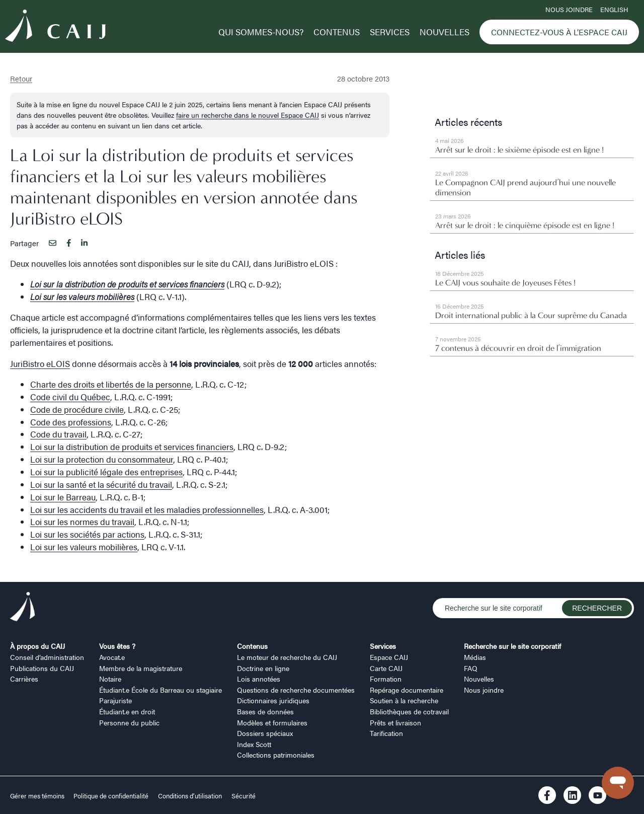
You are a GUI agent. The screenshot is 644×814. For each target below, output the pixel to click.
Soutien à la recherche (404, 700)
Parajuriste (115, 700)
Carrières (24, 679)
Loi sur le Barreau (63, 497)
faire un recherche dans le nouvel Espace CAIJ (248, 115)
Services (390, 32)
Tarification (386, 733)
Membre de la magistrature (141, 668)
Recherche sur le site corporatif (512, 646)
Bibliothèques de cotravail (409, 711)
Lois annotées (259, 679)
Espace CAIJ (389, 657)
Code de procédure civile (77, 409)
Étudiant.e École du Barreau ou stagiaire (160, 690)
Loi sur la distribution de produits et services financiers (132, 447)
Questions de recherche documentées (296, 690)
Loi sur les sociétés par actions (87, 534)
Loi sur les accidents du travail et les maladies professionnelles (147, 509)
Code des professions (71, 422)
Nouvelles (445, 32)
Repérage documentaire (407, 690)
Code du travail (58, 434)
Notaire (110, 679)
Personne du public (129, 722)
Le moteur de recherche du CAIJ (287, 657)
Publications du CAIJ (42, 668)
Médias (475, 657)
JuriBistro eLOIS (40, 363)
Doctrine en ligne (263, 668)
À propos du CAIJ (37, 646)
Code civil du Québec (70, 397)
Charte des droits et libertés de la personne (111, 384)
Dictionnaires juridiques (273, 700)
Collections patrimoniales (276, 755)
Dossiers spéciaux (265, 733)
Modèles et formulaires (272, 722)
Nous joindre (569, 10)
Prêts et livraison (395, 722)
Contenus (337, 32)
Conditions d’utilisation (190, 796)
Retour (21, 78)
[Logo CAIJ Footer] (23, 608)
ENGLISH (614, 10)
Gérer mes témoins (38, 796)
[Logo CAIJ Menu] (55, 27)
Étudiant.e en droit (127, 711)
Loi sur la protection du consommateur (102, 459)
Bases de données (265, 711)
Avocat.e (112, 657)
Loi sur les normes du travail (82, 522)
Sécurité (244, 796)
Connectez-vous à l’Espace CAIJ (559, 32)
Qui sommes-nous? (261, 32)
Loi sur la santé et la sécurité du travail (101, 484)
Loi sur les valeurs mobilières (84, 547)
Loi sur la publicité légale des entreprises (106, 472)
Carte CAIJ (386, 668)
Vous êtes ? (117, 646)
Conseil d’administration (47, 657)
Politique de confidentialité (111, 796)
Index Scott (254, 744)
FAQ (471, 668)
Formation (386, 679)
